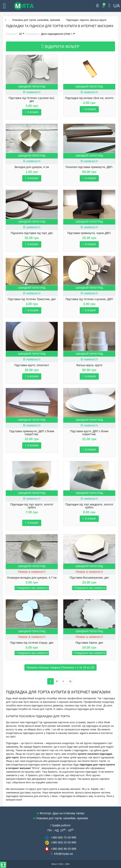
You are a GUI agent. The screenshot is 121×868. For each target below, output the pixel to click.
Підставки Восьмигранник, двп (89, 578)
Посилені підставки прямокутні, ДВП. (89, 167)
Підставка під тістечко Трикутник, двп (32, 299)
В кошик (32, 112)
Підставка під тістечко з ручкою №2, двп (32, 100)
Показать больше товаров (60, 667)
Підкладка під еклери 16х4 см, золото (89, 98)
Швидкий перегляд (32, 87)
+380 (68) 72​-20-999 (63, 837)
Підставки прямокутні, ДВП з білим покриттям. (32, 433)
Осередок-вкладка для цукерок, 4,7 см (32, 578)
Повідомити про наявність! (32, 588)
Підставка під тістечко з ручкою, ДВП (89, 299)
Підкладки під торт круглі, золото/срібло (32, 506)
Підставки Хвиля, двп (89, 643)
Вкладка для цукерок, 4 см (32, 167)
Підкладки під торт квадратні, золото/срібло (89, 506)
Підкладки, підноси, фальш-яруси (86, 20)
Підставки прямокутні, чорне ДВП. (89, 233)
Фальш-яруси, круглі (89, 365)
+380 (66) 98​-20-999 (63, 849)
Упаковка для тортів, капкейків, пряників (36, 20)
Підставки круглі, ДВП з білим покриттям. (89, 433)
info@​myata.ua (63, 854)
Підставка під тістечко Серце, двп (32, 643)
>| (70, 681)
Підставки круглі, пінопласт (32, 365)
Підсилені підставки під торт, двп (32, 233)
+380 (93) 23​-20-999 (63, 842)
